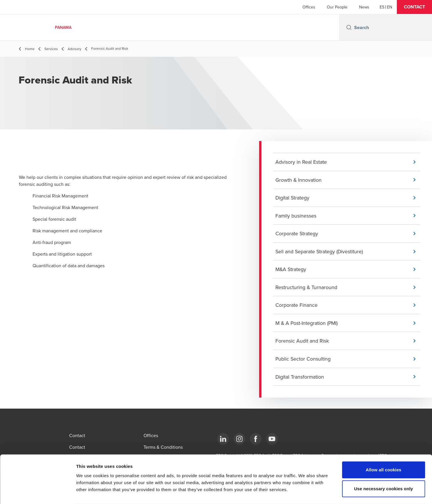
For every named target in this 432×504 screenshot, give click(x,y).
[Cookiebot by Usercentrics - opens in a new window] (38, 493)
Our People (337, 7)
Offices (309, 7)
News (364, 7)
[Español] (382, 7)
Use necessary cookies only (384, 466)
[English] (390, 7)
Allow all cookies (384, 447)
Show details (305, 493)
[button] (414, 7)
